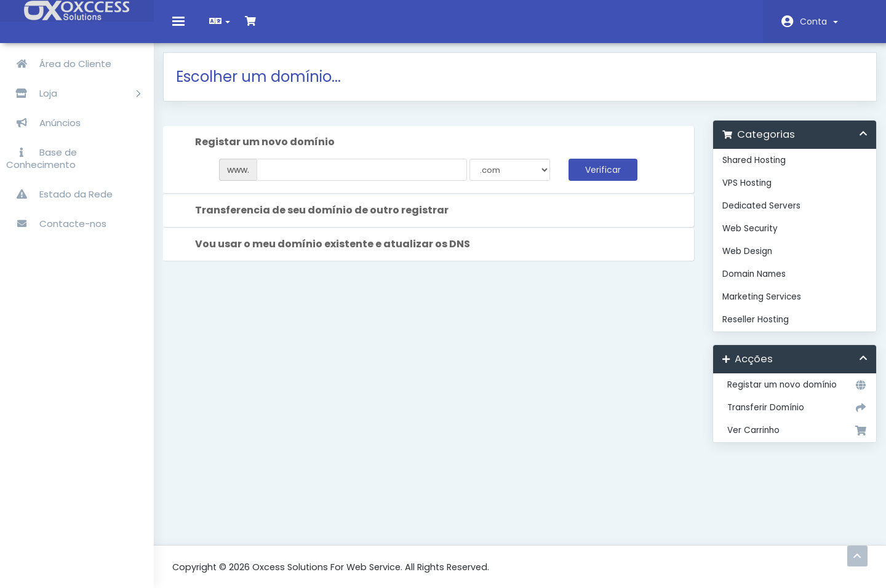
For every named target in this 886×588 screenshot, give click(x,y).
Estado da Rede (59, 194)
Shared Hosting (749, 169)
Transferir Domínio (788, 417)
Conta (819, 22)
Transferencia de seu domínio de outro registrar (321, 220)
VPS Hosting (742, 192)
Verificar (601, 179)
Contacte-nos (56, 224)
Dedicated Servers (756, 215)
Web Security (745, 238)
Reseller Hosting (751, 329)
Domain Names (749, 283)
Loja (73, 93)
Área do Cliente (59, 64)
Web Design (742, 260)
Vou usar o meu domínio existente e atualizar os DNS (332, 254)
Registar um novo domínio (788, 394)
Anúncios (43, 123)
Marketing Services (757, 306)
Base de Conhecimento (42, 158)
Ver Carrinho (788, 440)
